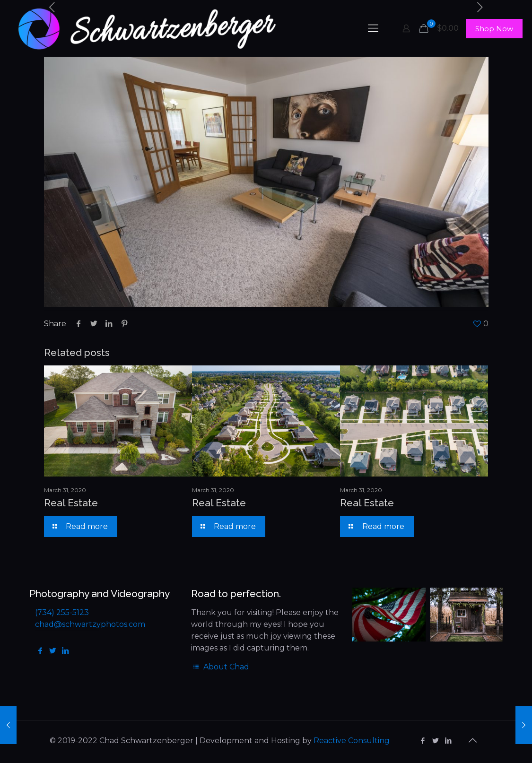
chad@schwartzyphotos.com (90, 624)
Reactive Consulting (352, 741)
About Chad (220, 667)
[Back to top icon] (473, 740)
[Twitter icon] (436, 741)
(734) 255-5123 (62, 612)
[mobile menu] (373, 28)
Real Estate (71, 503)
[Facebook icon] (423, 741)
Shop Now (494, 29)
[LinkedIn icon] (449, 741)
